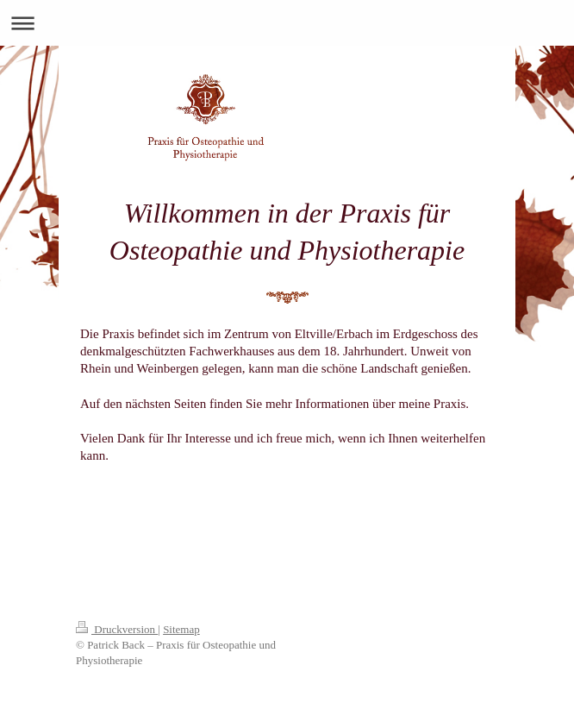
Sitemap (181, 629)
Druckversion (117, 629)
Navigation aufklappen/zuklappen (287, 23)
